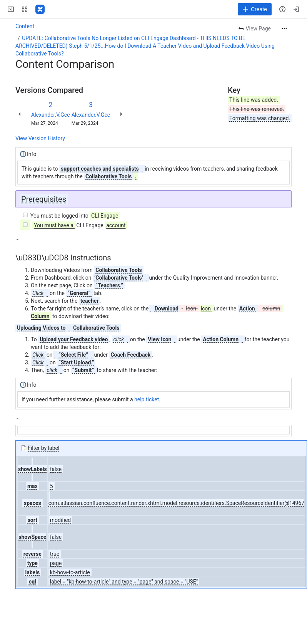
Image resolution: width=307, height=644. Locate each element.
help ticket (147, 399)
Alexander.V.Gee (51, 115)
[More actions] (284, 29)
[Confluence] (40, 9)
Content (25, 26)
